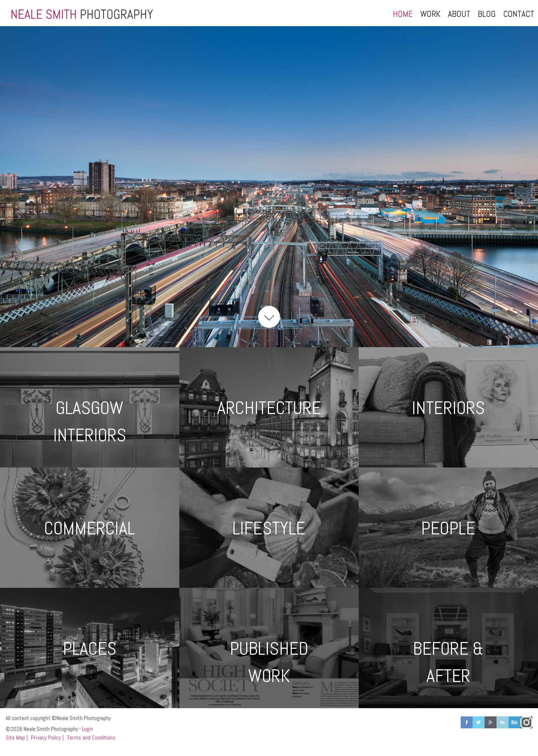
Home (403, 14)
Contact (519, 14)
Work (430, 14)
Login (87, 729)
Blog (487, 14)
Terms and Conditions (91, 738)
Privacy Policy (46, 738)
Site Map (15, 738)
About (459, 14)
